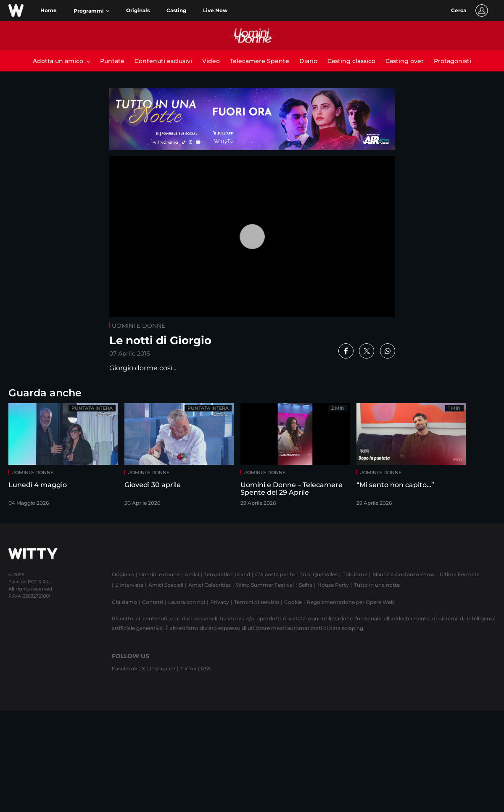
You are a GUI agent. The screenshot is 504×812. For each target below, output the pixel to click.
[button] (91, 11)
